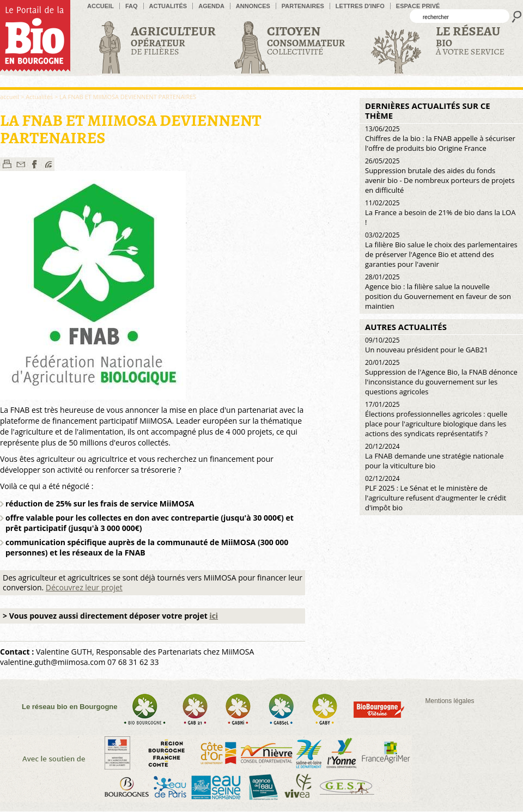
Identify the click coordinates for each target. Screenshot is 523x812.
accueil (101, 6)
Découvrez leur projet (84, 587)
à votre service (470, 40)
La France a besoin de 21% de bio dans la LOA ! (440, 213)
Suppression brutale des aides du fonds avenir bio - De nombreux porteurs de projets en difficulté (440, 176)
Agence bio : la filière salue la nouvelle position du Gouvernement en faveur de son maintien (438, 292)
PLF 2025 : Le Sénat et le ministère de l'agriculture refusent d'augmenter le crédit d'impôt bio (436, 493)
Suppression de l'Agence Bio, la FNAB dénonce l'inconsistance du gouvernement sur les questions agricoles (441, 377)
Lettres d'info (360, 6)
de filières (173, 40)
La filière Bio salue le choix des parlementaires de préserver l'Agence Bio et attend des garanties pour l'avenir (441, 250)
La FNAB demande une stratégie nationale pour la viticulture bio (434, 456)
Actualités (168, 6)
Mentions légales (450, 701)
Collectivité (306, 40)
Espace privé (418, 6)
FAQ (132, 6)
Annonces (253, 6)
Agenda (211, 6)
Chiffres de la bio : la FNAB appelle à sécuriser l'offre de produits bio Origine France (440, 139)
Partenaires (303, 6)
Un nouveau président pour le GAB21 (427, 345)
